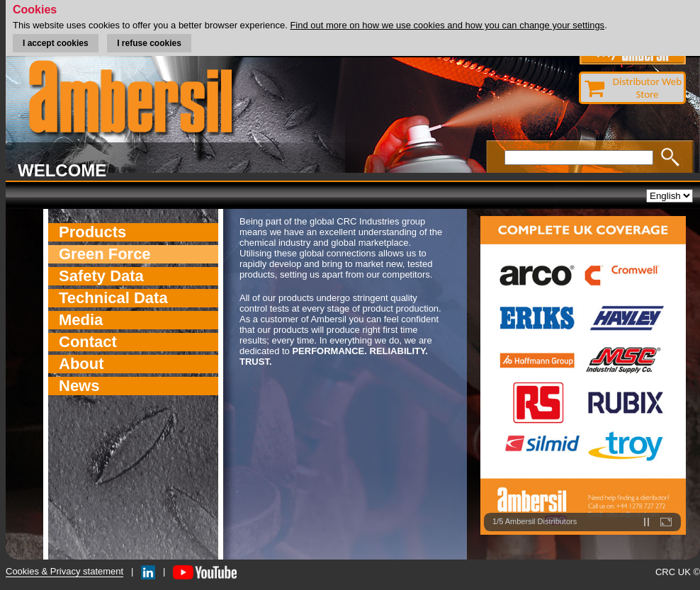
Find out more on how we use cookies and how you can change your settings (447, 25)
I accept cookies (56, 43)
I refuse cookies (149, 43)
